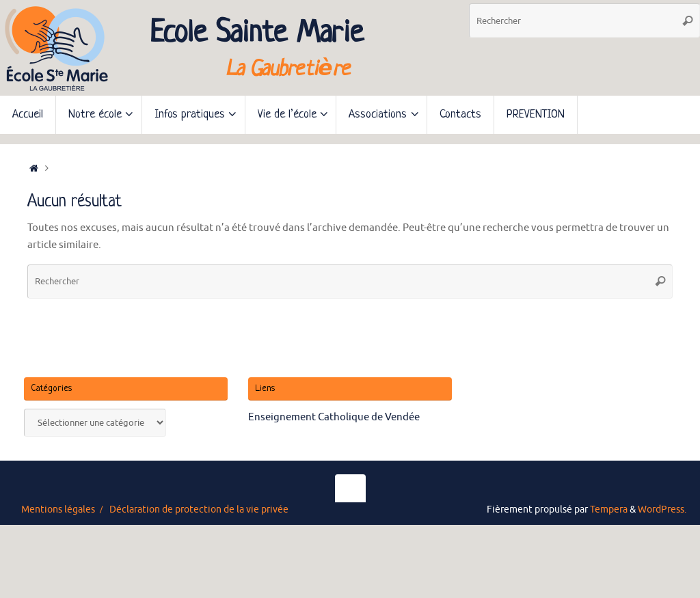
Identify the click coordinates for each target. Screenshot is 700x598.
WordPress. (662, 509)
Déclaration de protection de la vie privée (199, 509)
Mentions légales (58, 509)
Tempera (609, 509)
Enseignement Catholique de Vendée (334, 417)
